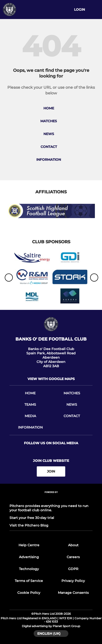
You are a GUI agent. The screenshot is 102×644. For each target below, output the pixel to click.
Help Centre (29, 545)
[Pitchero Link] (51, 498)
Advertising (29, 557)
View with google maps (51, 379)
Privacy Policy (73, 581)
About (73, 545)
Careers (73, 557)
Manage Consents (73, 593)
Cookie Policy (29, 593)
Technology (29, 569)
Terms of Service (29, 581)
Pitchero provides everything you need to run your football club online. (49, 508)
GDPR (73, 569)
